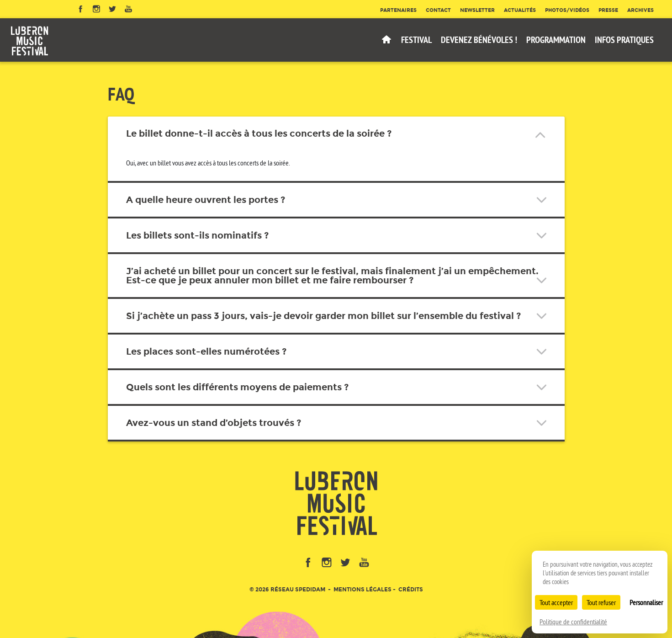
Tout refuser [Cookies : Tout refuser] (601, 602)
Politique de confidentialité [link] (573, 622)
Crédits (411, 589)
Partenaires (398, 10)
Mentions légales (362, 589)
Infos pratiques (624, 40)
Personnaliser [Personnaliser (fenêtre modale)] (646, 602)
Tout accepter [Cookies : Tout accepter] (556, 602)
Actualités (520, 10)
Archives (640, 10)
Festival (416, 40)
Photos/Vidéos (567, 10)
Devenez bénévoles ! (479, 40)
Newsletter (477, 10)
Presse (608, 10)
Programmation (556, 40)
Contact (438, 10)
